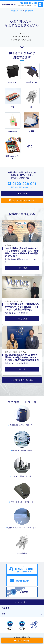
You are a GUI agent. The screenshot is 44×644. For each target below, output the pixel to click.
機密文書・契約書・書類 (22, 451)
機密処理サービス (17, 11)
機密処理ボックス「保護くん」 (22, 425)
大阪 (4, 614)
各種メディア (22, 528)
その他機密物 (29, 11)
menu (40, 4)
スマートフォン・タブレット (22, 502)
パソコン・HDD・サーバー (22, 476)
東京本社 (6, 608)
